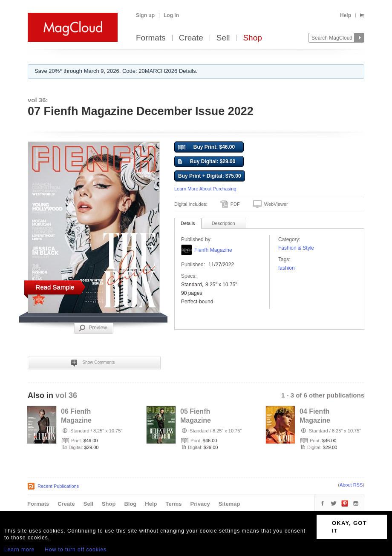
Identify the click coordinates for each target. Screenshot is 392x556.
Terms (173, 504)
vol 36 (66, 395)
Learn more (19, 550)
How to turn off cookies (76, 550)
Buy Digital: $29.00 (207, 162)
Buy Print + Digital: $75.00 (210, 176)
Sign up (145, 15)
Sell (223, 38)
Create (191, 38)
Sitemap (229, 504)
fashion (287, 268)
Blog (130, 504)
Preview (93, 328)
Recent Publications (58, 486)
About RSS (351, 485)
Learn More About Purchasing (205, 189)
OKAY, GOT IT (349, 527)
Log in (171, 15)
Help (346, 15)
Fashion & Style (296, 248)
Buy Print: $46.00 (206, 147)
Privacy (200, 504)
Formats (151, 38)
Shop (252, 38)
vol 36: (38, 100)
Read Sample (55, 287)
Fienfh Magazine (213, 250)
